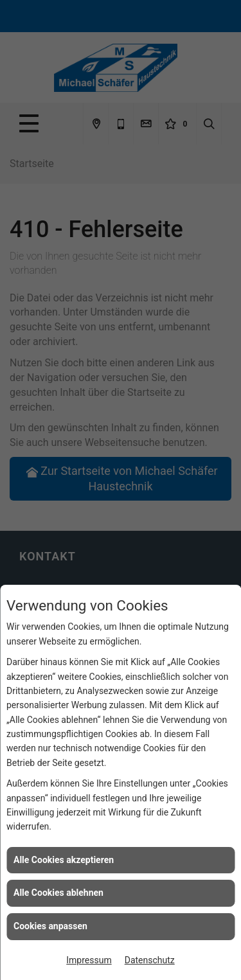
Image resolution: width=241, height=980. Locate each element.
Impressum (89, 960)
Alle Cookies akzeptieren (64, 860)
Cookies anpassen (50, 926)
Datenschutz (150, 960)
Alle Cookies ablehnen (58, 893)
